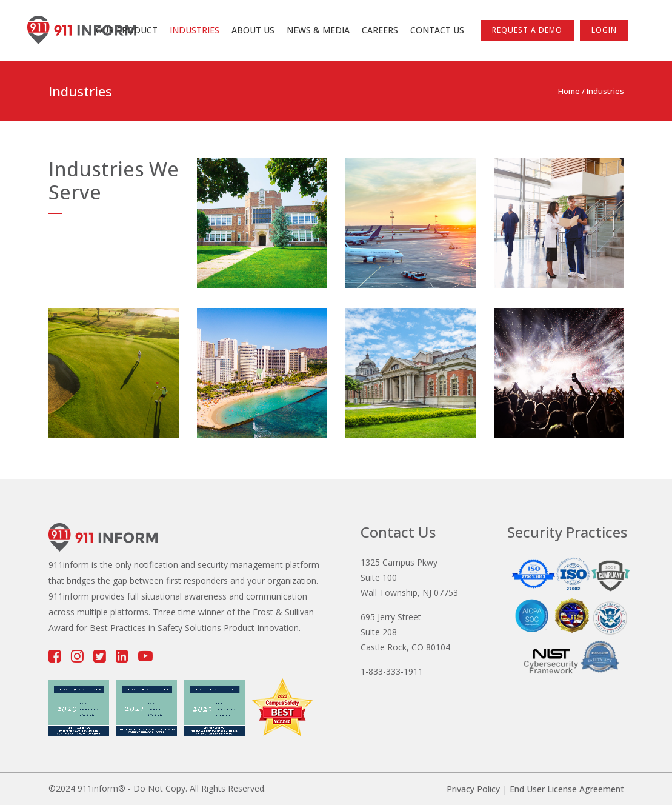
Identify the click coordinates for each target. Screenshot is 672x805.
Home (569, 91)
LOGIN (604, 30)
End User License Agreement (567, 789)
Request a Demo (527, 30)
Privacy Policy (473, 789)
